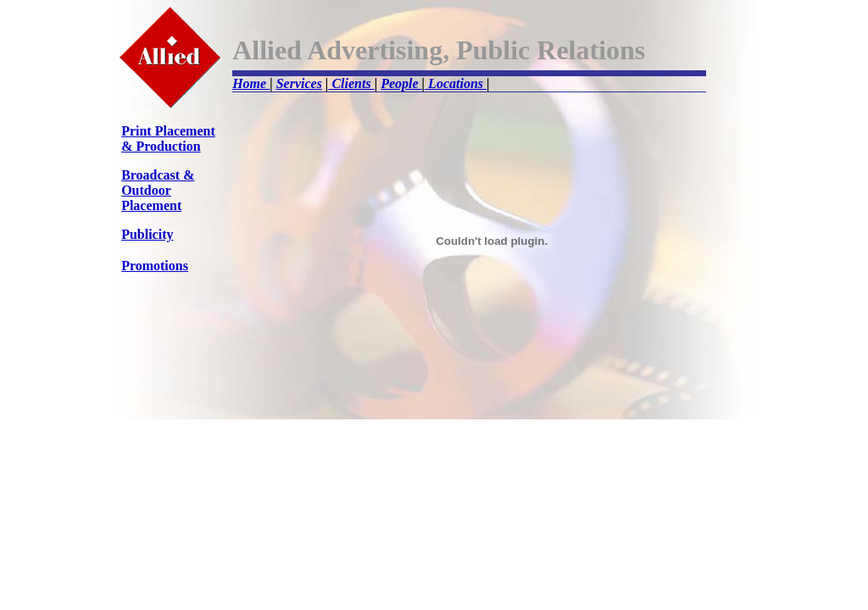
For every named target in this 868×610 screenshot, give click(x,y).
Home (251, 83)
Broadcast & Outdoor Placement (158, 190)
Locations (456, 83)
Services (299, 83)
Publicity (147, 234)
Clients (351, 83)
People (401, 83)
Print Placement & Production (168, 139)
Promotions (155, 266)
